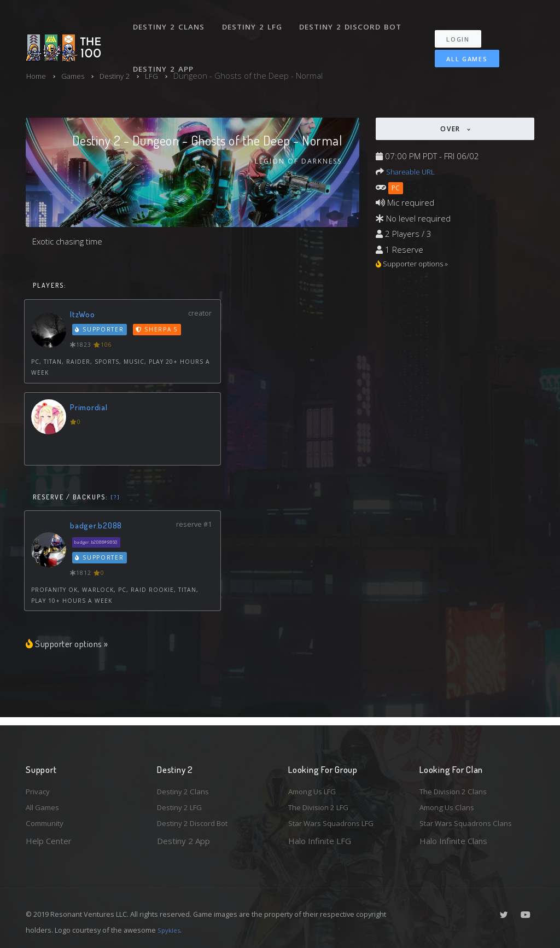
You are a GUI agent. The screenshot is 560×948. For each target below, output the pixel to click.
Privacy (39, 787)
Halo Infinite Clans (453, 841)
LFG (163, 75)
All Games (460, 47)
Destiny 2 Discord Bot (354, 21)
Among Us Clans (450, 805)
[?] (116, 498)
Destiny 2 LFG (255, 21)
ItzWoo (84, 315)
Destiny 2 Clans (170, 21)
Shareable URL (413, 171)
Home (37, 75)
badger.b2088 (98, 527)
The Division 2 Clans (457, 787)
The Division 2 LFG (323, 805)
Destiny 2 (124, 75)
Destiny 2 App (165, 51)
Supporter (101, 331)
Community (47, 823)
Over (452, 129)
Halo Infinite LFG (320, 841)
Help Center (49, 841)
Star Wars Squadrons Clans (470, 823)
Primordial (91, 408)
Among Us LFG (316, 787)
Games (77, 75)
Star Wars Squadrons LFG (336, 823)
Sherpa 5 (159, 331)
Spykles (170, 930)
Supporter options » (72, 645)
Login (464, 28)
